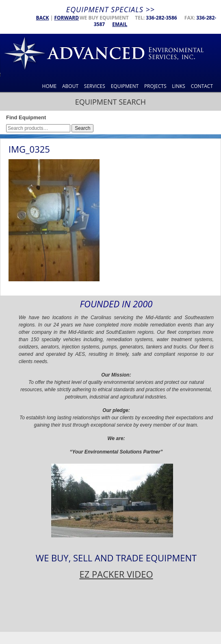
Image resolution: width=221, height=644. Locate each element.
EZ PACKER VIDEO (116, 574)
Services (95, 86)
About (70, 86)
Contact (202, 86)
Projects (155, 86)
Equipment (125, 86)
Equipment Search (110, 102)
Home (50, 86)
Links (179, 86)
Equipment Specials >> (110, 9)
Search (82, 128)
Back (43, 18)
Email (120, 24)
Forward (66, 18)
